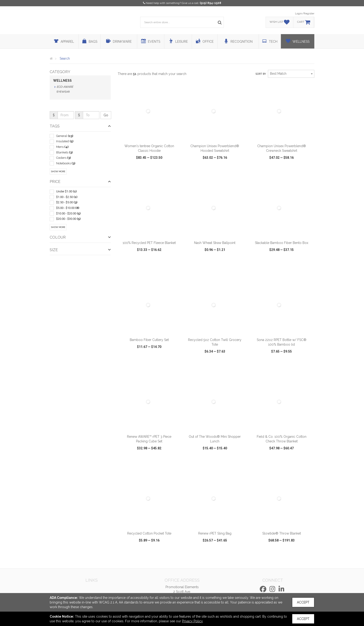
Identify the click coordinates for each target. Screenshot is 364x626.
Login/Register (305, 13)
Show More (58, 171)
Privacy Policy (192, 621)
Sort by (261, 74)
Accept (303, 602)
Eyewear (63, 92)
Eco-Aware (65, 87)
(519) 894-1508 (210, 3)
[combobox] (291, 74)
